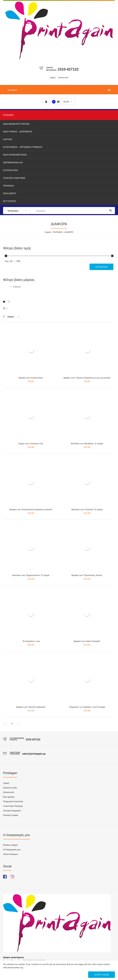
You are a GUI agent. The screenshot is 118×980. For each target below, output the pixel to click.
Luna (15, 287)
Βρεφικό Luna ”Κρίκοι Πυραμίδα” (87, 641)
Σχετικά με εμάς (10, 788)
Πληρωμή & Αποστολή (13, 801)
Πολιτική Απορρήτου (12, 811)
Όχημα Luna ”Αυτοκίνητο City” (31, 444)
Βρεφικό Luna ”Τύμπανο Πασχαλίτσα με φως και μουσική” (87, 378)
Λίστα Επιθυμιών (11, 854)
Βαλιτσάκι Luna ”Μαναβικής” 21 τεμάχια (87, 444)
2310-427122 (68, 69)
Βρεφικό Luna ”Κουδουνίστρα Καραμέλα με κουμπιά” (31, 510)
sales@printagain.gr (34, 754)
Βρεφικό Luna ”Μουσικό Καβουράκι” (31, 707)
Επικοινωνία (9, 792)
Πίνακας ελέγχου (10, 845)
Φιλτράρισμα (101, 267)
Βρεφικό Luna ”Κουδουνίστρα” (31, 378)
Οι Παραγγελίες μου (12, 850)
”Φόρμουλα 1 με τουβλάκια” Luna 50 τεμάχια (87, 707)
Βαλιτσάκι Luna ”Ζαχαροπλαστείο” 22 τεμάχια (31, 575)
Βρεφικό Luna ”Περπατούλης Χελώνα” (87, 575)
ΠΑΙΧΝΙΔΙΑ (58, 232)
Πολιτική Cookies (11, 815)
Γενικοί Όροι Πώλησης (13, 806)
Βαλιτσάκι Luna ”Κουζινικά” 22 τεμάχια (87, 510)
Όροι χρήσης (9, 797)
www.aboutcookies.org (13, 968)
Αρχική (48, 232)
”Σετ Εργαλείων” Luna (31, 641)
